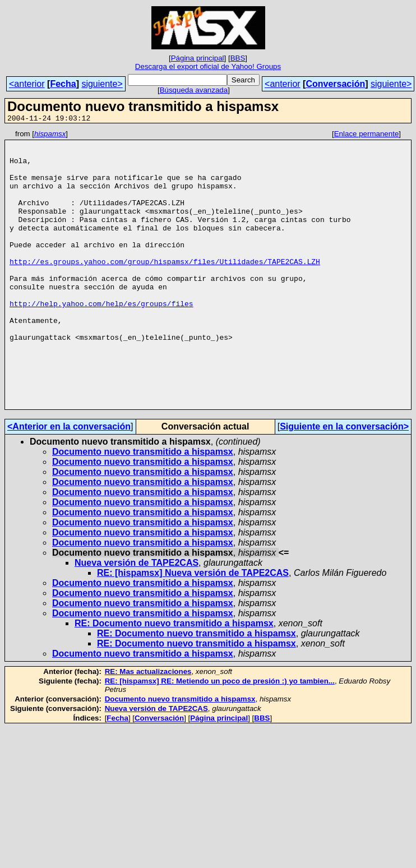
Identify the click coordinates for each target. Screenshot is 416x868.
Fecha (63, 84)
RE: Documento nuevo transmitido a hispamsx (174, 679)
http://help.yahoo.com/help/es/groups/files (101, 339)
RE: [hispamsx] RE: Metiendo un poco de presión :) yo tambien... (220, 737)
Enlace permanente (367, 135)
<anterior (27, 84)
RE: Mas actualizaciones (148, 727)
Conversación (335, 84)
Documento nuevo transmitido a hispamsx (143, 507)
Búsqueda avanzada (194, 90)
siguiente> (102, 84)
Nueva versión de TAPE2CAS (137, 618)
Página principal (198, 58)
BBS (238, 58)
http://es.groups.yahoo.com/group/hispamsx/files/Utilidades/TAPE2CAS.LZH (165, 288)
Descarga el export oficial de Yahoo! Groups (208, 66)
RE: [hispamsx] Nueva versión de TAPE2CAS (193, 628)
